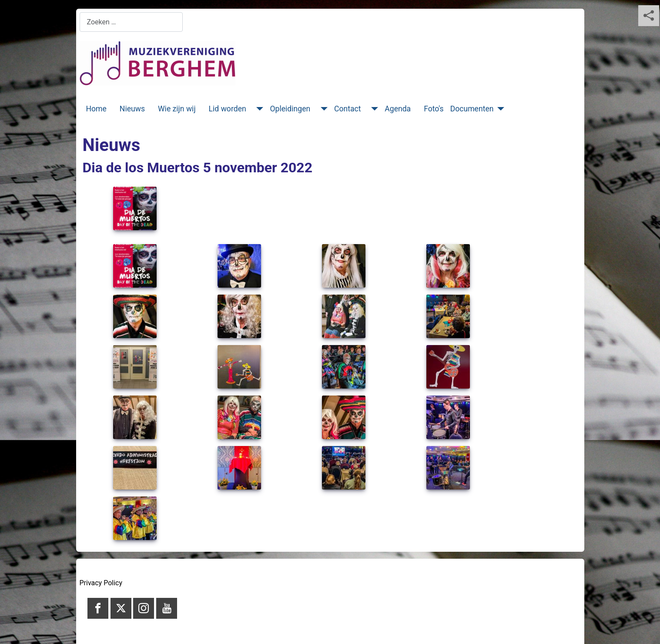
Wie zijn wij (177, 109)
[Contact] (373, 109)
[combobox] (131, 22)
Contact (348, 109)
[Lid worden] (258, 109)
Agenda (398, 109)
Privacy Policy (101, 583)
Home (96, 109)
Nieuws (132, 109)
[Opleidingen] (322, 109)
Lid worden (228, 109)
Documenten (472, 109)
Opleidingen (290, 109)
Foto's (434, 109)
